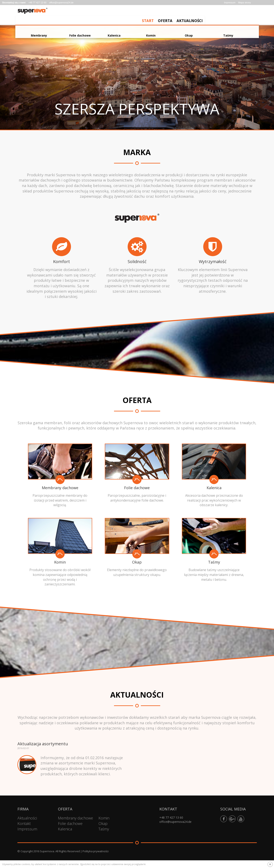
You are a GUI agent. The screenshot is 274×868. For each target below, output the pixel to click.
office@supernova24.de (61, 3)
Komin (104, 818)
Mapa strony (245, 3)
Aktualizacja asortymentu (43, 744)
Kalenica (65, 829)
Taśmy (104, 829)
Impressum (230, 3)
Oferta (219, 16)
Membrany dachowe (75, 818)
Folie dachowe (70, 823)
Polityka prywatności (96, 851)
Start (202, 16)
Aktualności (244, 16)
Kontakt (24, 823)
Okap (103, 823)
